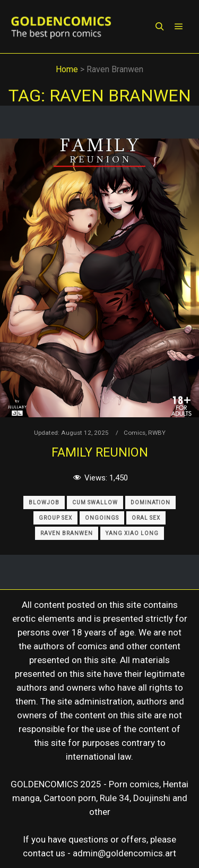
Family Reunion (100, 452)
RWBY (157, 433)
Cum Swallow (95, 502)
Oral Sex (146, 518)
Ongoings (102, 518)
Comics (135, 433)
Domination (150, 502)
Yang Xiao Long (132, 533)
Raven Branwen (67, 533)
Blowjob (44, 502)
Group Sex (55, 518)
